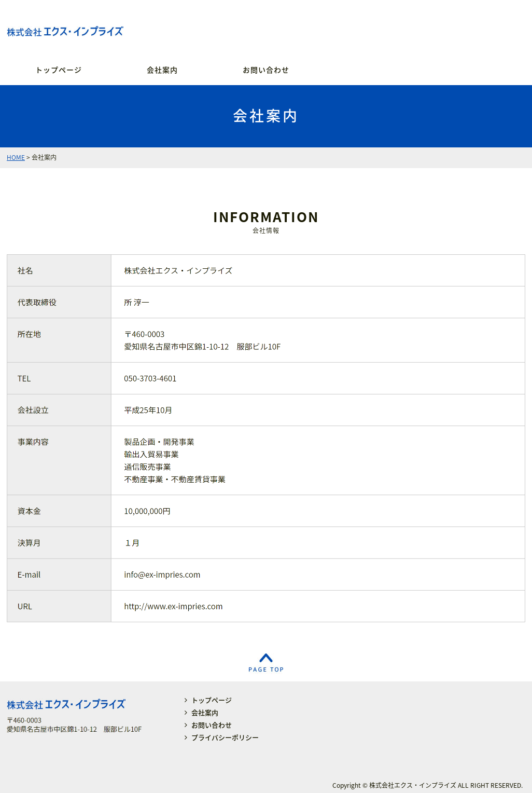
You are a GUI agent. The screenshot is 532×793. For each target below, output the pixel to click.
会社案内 (162, 70)
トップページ (59, 70)
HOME (16, 157)
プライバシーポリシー (225, 737)
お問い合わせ (266, 70)
